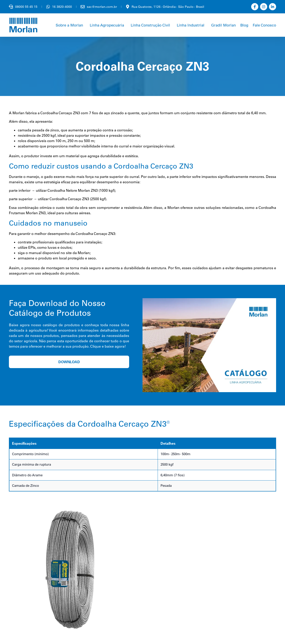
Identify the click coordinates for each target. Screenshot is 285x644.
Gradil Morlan (223, 25)
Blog (244, 25)
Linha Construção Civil (150, 25)
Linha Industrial (191, 25)
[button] (70, 25)
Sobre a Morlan (69, 25)
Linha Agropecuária (107, 25)
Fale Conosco (264, 25)
